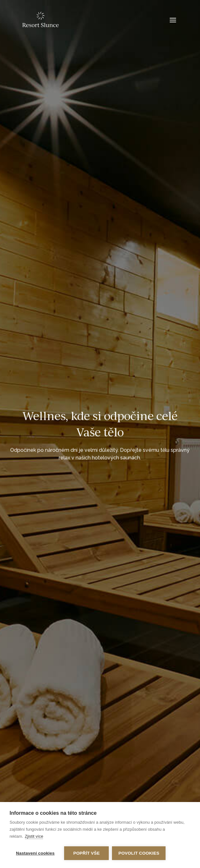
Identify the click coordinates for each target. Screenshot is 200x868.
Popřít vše (87, 853)
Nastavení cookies (35, 853)
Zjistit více (34, 836)
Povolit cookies (139, 853)
